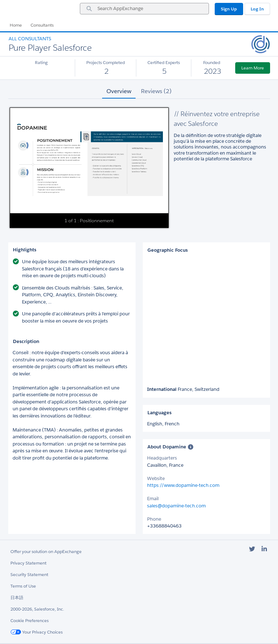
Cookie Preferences (29, 620)
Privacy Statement (28, 563)
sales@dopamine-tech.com (176, 506)
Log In (257, 9)
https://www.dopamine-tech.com (183, 485)
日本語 (17, 597)
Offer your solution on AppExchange (46, 551)
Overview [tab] (119, 91)
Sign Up (229, 9)
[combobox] (144, 9)
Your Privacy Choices (37, 632)
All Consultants (30, 39)
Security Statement (29, 574)
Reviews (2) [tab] (156, 91)
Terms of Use (23, 586)
